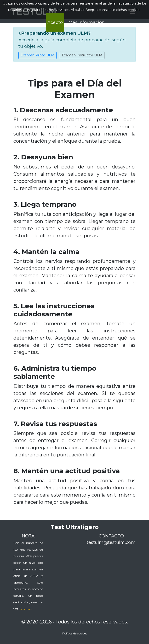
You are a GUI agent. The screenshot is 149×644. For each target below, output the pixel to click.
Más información (87, 22)
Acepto (55, 22)
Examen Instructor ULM (82, 55)
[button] (26, 609)
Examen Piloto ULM (37, 55)
